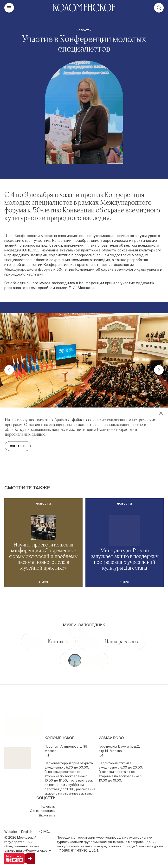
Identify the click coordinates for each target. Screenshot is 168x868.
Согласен (18, 446)
